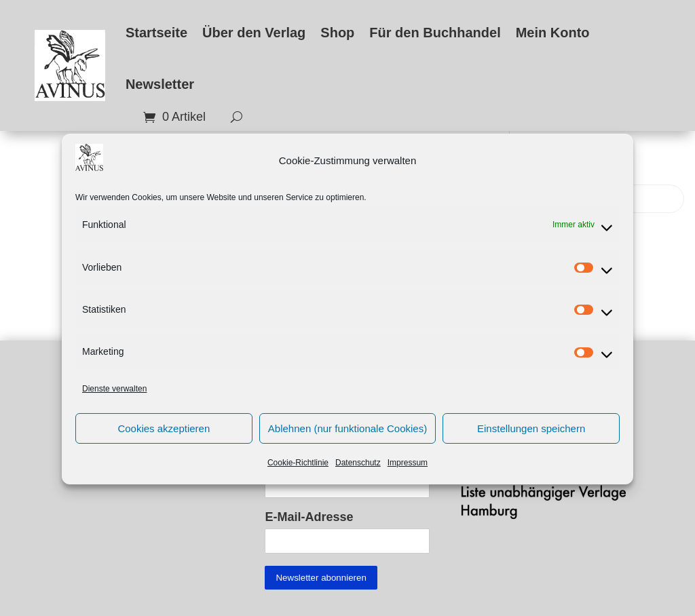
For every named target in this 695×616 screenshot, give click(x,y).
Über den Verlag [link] (254, 33)
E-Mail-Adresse (309, 517)
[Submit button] (321, 578)
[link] (70, 65)
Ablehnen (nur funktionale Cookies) (347, 435)
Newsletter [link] (160, 84)
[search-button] (231, 117)
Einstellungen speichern (531, 435)
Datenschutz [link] (358, 470)
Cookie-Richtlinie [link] (298, 470)
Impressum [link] (408, 470)
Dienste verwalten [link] (114, 396)
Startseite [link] (156, 33)
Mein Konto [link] (553, 33)
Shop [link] (337, 33)
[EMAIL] (347, 541)
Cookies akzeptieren (164, 435)
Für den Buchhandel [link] (435, 33)
